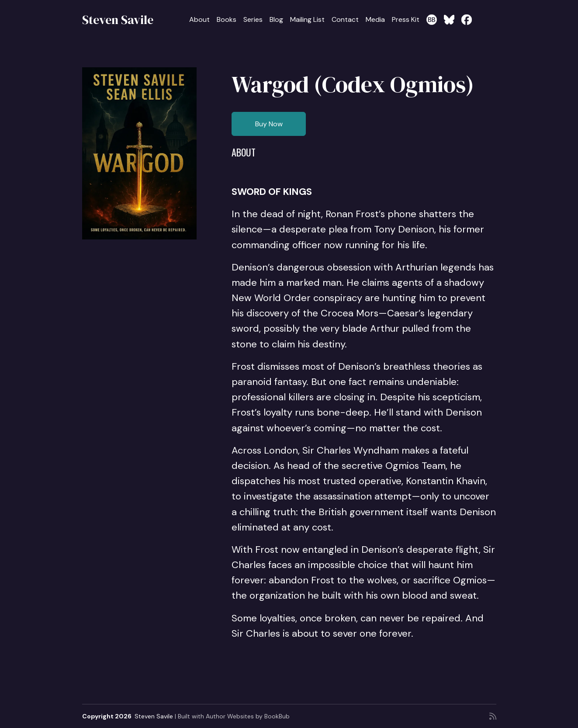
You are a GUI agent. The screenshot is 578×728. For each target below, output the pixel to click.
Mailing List (307, 19)
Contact (345, 19)
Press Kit (406, 19)
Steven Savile (118, 20)
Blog (276, 19)
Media (375, 19)
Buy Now (269, 124)
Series (253, 19)
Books (227, 19)
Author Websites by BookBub (248, 716)
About (199, 19)
